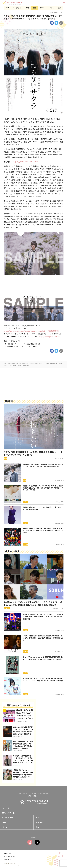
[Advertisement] (33, 383)
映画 (34, 8)
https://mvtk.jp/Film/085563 (50, 336)
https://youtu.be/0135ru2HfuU (25, 162)
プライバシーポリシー (10, 856)
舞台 (28, 8)
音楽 (59, 8)
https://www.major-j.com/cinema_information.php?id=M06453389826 (32, 331)
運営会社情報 (7, 853)
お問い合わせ (7, 859)
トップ (6, 363)
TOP (8, 8)
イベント (43, 8)
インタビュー (18, 8)
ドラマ (52, 8)
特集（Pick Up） (9, 813)
